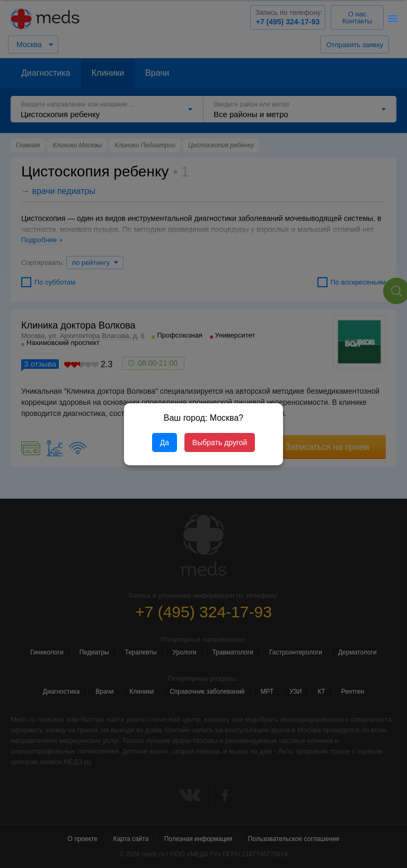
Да (165, 442)
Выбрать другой (220, 442)
